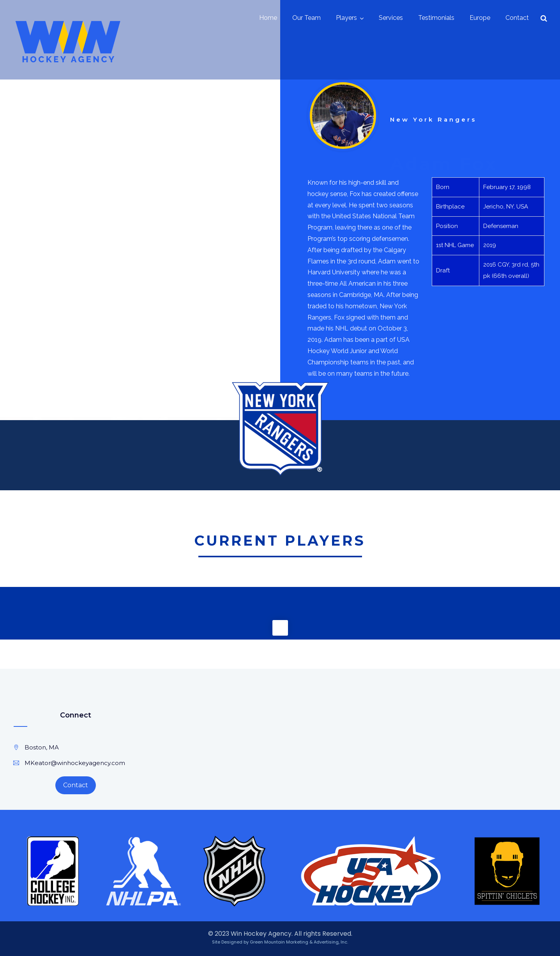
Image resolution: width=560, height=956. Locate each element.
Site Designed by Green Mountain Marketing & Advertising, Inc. (280, 942)
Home (268, 18)
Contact (517, 18)
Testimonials (436, 18)
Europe (480, 18)
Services (391, 18)
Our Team (306, 18)
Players (346, 18)
